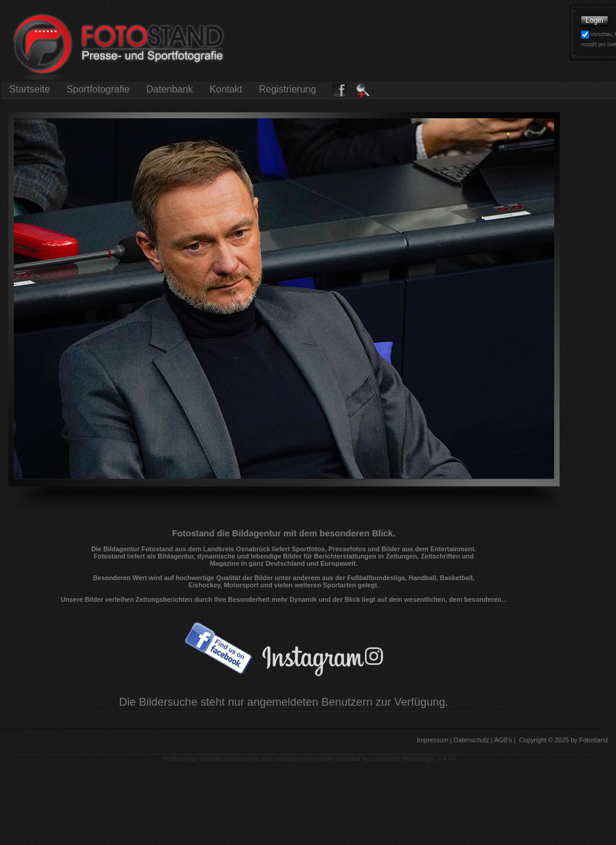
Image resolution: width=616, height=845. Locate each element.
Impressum (432, 740)
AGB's (503, 740)
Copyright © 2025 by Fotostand (563, 740)
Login (594, 20)
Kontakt (226, 89)
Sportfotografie (98, 89)
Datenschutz (471, 740)
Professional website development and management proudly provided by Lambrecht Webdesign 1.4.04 (309, 759)
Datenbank (169, 89)
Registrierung (288, 89)
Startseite (29, 89)
